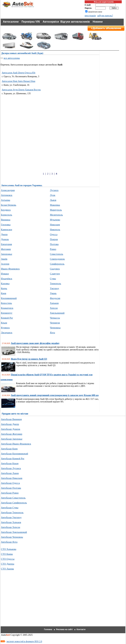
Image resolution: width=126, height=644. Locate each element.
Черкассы (55, 318)
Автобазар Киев (9, 449)
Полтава (54, 244)
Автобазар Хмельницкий (14, 532)
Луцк (53, 195)
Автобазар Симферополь (14, 503)
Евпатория (6, 244)
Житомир (6, 249)
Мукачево (55, 220)
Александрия (8, 190)
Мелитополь (56, 215)
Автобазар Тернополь (12, 512)
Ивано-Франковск (10, 269)
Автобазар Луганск (11, 468)
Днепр (4, 234)
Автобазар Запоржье (12, 439)
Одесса (54, 234)
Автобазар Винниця (11, 419)
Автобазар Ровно (10, 493)
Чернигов (55, 323)
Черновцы (55, 328)
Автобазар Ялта (9, 542)
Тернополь (55, 283)
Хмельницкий (57, 313)
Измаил (5, 274)
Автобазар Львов (10, 473)
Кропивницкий (9, 298)
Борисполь (7, 215)
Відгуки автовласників (75, 22)
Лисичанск (7, 333)
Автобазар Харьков (11, 522)
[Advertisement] (55, 119)
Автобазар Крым (10, 463)
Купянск (5, 328)
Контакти (81, 629)
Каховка (5, 283)
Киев (4, 293)
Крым (4, 323)
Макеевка (55, 205)
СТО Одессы (8, 559)
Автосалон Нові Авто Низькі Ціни (19, 81)
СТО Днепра (8, 564)
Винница (6, 220)
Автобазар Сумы (10, 508)
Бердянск (6, 210)
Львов (53, 200)
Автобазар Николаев (12, 478)
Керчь (4, 288)
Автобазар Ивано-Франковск (16, 444)
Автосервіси (51, 22)
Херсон (54, 308)
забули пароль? (105, 16)
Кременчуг (7, 313)
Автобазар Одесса (10, 483)
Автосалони (11, 22)
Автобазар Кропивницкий (15, 454)
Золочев (5, 264)
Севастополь (57, 254)
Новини (98, 22)
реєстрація (90, 16)
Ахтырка (6, 200)
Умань (53, 293)
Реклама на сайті (64, 629)
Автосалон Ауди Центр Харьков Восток (21, 90)
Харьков (54, 303)
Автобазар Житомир (12, 434)
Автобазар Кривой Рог (13, 459)
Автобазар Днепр (10, 424)
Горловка (6, 225)
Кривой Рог (7, 318)
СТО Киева (7, 554)
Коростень (6, 303)
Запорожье (7, 254)
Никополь (55, 229)
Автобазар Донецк (11, 429)
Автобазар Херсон (11, 527)
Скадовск (55, 269)
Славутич (55, 274)
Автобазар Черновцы (12, 537)
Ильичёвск (7, 279)
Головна (48, 629)
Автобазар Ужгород (11, 517)
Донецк (5, 239)
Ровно (53, 249)
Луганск (54, 190)
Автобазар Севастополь (13, 498)
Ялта (52, 333)
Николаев (55, 225)
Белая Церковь (9, 205)
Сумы (53, 279)
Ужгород (54, 288)
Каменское (7, 229)
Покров (54, 239)
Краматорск (7, 308)
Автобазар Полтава (11, 488)
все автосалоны (12, 58)
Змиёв (4, 259)
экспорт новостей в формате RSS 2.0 (24, 641)
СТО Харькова (9, 549)
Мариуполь (56, 210)
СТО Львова (7, 569)
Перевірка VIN (31, 22)
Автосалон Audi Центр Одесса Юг (19, 73)
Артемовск (7, 195)
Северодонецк (57, 259)
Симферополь (57, 264)
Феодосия (55, 298)
